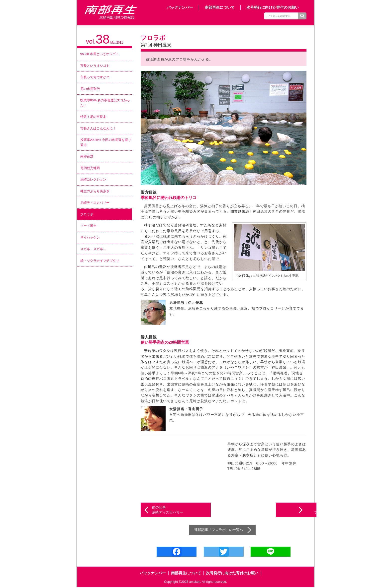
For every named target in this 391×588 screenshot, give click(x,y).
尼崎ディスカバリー (95, 203)
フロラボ (87, 214)
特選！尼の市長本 (93, 117)
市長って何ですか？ (95, 77)
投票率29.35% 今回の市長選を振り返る (106, 142)
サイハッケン (90, 237)
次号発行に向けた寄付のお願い (273, 7)
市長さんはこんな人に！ (98, 128)
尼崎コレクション (93, 179)
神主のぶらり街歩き (95, 191)
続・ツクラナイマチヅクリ (100, 261)
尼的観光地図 (90, 168)
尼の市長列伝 (90, 89)
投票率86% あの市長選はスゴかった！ (105, 103)
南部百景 (87, 156)
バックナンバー (180, 7)
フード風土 (88, 226)
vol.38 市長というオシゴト (100, 54)
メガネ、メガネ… (93, 249)
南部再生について (220, 7)
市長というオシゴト (95, 66)
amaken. (195, 582)
